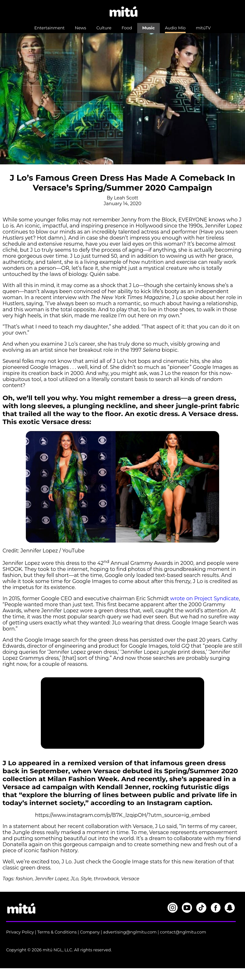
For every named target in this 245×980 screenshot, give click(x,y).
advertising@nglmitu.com (130, 932)
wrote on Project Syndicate (204, 598)
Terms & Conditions (57, 932)
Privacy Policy (20, 932)
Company (90, 932)
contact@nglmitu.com (183, 932)
